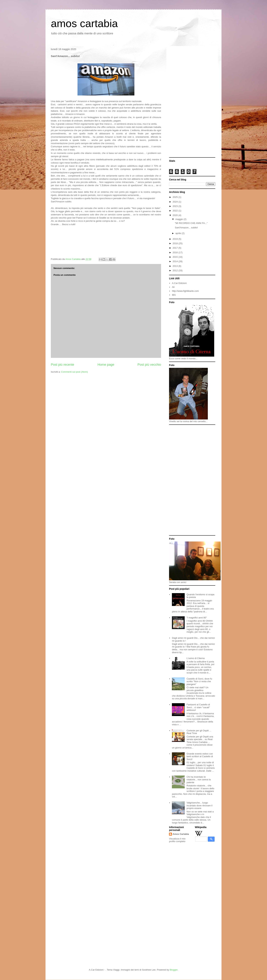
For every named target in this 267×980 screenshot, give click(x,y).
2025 (176, 197)
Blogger (174, 970)
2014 (176, 261)
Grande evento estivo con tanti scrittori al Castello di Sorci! (200, 756)
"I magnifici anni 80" (197, 618)
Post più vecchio (149, 365)
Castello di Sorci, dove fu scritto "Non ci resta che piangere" (199, 681)
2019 (176, 239)
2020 (176, 215)
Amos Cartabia (181, 834)
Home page (106, 365)
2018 (176, 243)
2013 (176, 266)
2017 (176, 248)
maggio (180, 219)
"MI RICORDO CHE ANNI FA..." (191, 223)
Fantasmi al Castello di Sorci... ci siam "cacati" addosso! (198, 707)
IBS (174, 295)
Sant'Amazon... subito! (186, 228)
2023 (176, 206)
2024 (176, 202)
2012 (176, 270)
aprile (179, 233)
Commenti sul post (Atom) (74, 372)
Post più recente (62, 365)
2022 (176, 211)
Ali (173, 287)
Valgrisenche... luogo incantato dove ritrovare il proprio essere (199, 805)
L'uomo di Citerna (195, 658)
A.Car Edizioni (179, 283)
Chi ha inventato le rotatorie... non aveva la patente (199, 780)
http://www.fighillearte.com (185, 291)
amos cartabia (84, 23)
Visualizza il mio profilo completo (177, 840)
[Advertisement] (192, 102)
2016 (176, 252)
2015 (176, 257)
